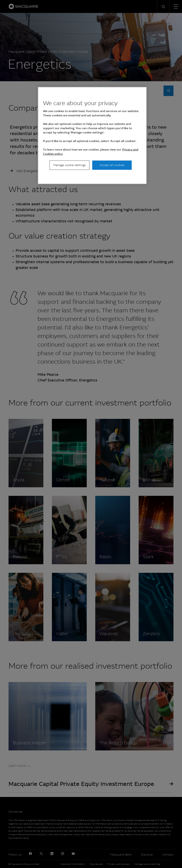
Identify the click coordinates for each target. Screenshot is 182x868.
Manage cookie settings (69, 165)
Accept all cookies (112, 165)
